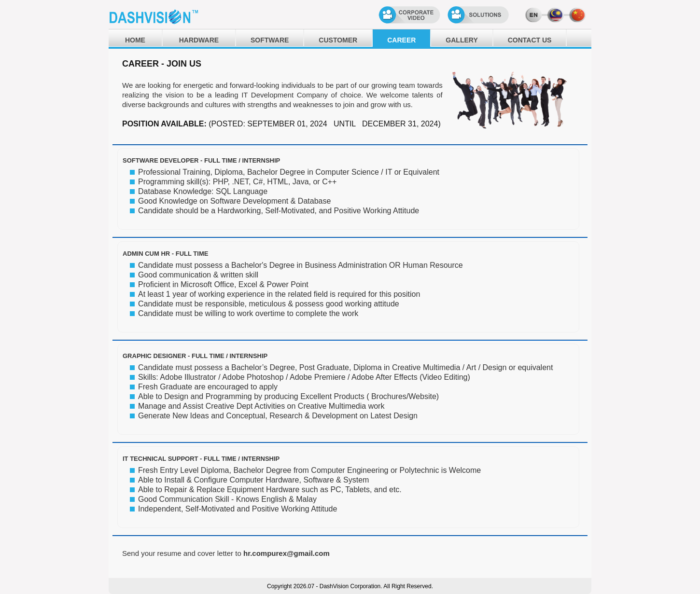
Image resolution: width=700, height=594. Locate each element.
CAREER (401, 40)
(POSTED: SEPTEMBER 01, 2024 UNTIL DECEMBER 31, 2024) (324, 124)
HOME (135, 40)
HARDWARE (199, 40)
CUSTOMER (338, 40)
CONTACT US (530, 40)
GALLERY (462, 40)
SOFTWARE (270, 40)
